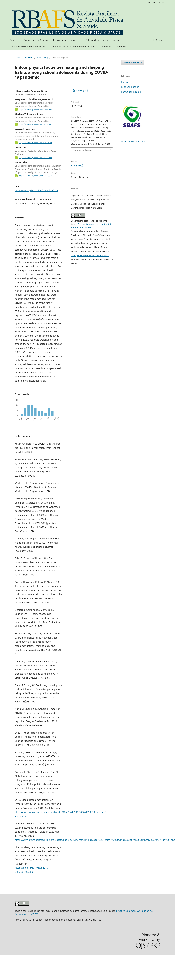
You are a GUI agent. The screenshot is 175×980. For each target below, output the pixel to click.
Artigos (118, 40)
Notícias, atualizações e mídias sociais (74, 47)
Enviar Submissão (133, 62)
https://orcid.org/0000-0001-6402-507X (35, 143)
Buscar (158, 40)
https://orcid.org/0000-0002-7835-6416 (35, 124)
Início (17, 57)
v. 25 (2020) (42, 57)
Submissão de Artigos (36, 40)
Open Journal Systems (133, 142)
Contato (106, 47)
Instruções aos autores (66, 40)
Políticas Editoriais (96, 40)
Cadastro (121, 47)
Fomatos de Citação (82, 150)
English (125, 82)
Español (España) (131, 87)
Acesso (162, 2)
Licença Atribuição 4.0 (90, 255)
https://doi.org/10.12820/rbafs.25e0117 (36, 190)
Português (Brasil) (131, 92)
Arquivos (28, 57)
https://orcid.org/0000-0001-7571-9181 (35, 158)
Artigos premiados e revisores (29, 47)
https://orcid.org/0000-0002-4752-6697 (35, 176)
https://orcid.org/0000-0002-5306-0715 (35, 109)
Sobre (13, 40)
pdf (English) (82, 90)
